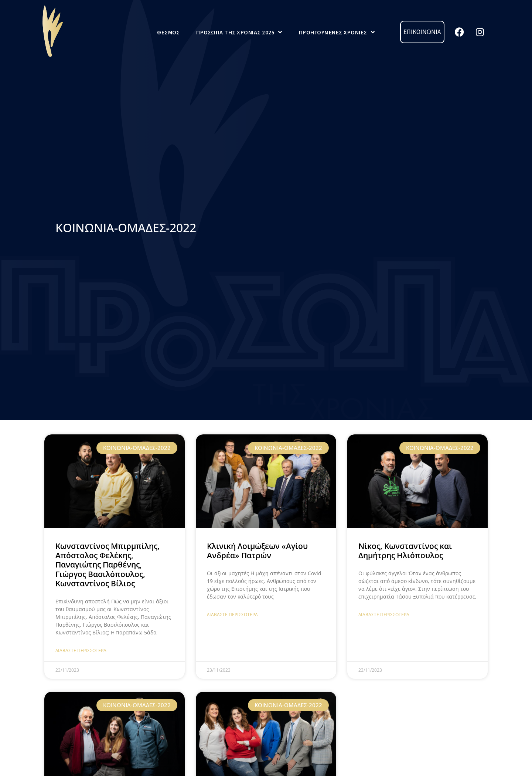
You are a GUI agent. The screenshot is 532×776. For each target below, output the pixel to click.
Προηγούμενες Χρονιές (337, 32)
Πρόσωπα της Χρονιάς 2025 (239, 32)
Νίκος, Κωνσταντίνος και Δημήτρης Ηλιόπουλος (405, 551)
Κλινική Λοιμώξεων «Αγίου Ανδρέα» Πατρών (257, 551)
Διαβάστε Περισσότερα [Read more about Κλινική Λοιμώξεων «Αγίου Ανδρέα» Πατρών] (232, 615)
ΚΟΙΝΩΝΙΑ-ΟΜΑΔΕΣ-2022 (126, 228)
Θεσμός (168, 32)
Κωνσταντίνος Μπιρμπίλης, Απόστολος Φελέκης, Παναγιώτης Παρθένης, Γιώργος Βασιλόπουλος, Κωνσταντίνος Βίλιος (108, 565)
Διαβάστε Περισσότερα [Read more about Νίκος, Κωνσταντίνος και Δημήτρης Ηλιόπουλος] (384, 615)
